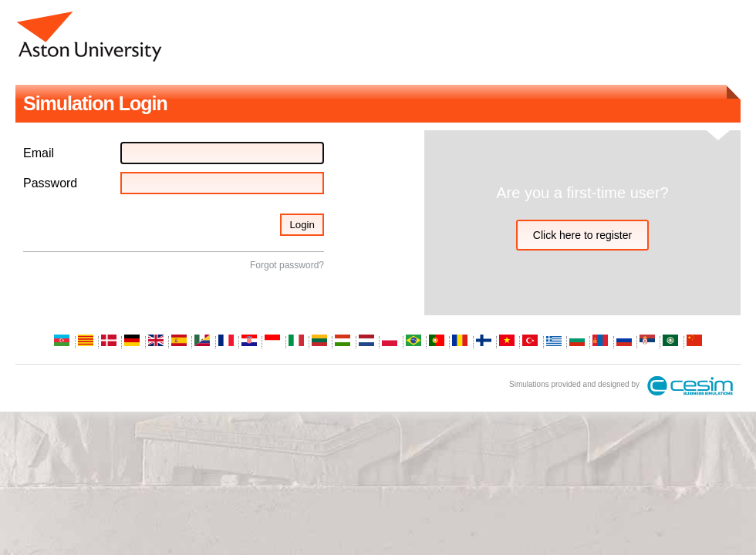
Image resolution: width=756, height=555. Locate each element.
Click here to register (582, 235)
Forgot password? (287, 265)
